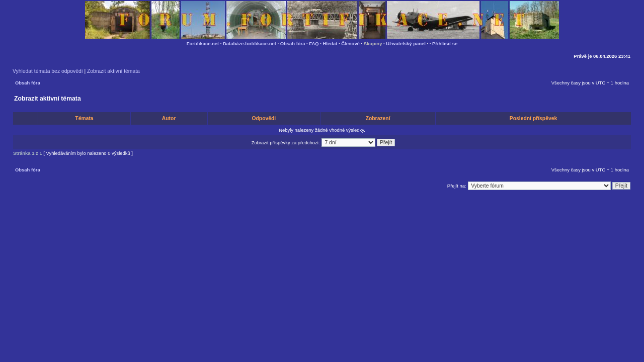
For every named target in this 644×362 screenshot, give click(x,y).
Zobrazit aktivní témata (113, 71)
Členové (350, 43)
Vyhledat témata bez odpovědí (48, 71)
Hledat (330, 43)
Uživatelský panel (406, 43)
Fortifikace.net (203, 43)
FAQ (314, 43)
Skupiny (373, 43)
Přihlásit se (445, 43)
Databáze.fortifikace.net (250, 43)
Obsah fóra (293, 43)
